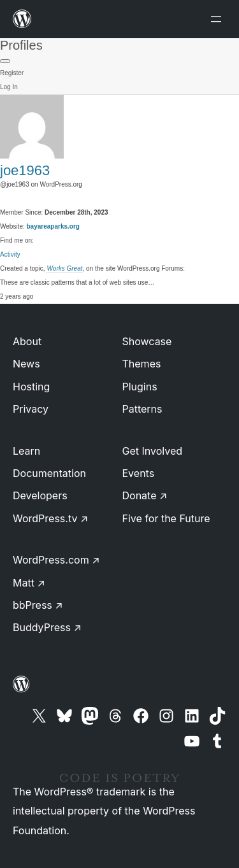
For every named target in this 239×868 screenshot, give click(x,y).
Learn (26, 451)
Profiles (21, 45)
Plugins (140, 387)
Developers (40, 495)
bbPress (38, 605)
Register (12, 73)
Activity (10, 254)
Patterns (142, 409)
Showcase (147, 341)
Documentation (49, 473)
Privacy (31, 409)
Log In (9, 87)
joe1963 (25, 170)
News (26, 364)
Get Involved (153, 451)
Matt (29, 583)
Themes (142, 364)
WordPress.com (56, 560)
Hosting (31, 387)
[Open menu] (219, 19)
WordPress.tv (50, 518)
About (27, 341)
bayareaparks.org (53, 226)
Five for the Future (166, 518)
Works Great (64, 268)
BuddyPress (47, 627)
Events (139, 473)
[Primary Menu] (5, 61)
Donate (145, 495)
